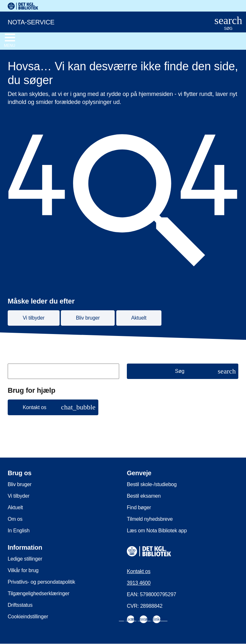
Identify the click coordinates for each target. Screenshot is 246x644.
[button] (53, 407)
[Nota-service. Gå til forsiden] (103, 21)
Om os (15, 519)
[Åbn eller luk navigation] (9, 41)
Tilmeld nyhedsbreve (150, 519)
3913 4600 (139, 583)
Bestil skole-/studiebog (152, 484)
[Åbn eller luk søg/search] (228, 24)
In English (19, 531)
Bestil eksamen (144, 496)
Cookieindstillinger (28, 617)
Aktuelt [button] (139, 318)
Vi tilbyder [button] (34, 318)
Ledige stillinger (25, 559)
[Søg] (183, 371)
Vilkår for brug (23, 570)
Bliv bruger (20, 484)
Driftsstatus (20, 605)
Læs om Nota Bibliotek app (157, 531)
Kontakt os (139, 571)
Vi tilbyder (19, 496)
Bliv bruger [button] (88, 318)
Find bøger (139, 507)
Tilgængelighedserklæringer (39, 593)
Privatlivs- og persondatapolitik (41, 582)
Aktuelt (15, 507)
